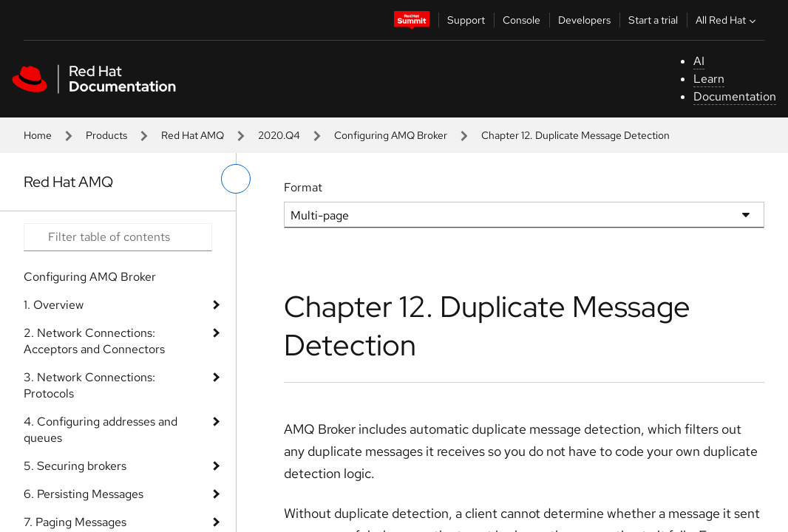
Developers (584, 20)
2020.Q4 (279, 135)
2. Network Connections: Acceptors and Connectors (94, 341)
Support (466, 20)
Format (303, 187)
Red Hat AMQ (193, 135)
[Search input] (118, 237)
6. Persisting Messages (84, 494)
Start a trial (653, 20)
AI (699, 61)
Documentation (735, 96)
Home (38, 135)
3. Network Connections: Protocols (89, 385)
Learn (709, 79)
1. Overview (54, 305)
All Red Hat (727, 20)
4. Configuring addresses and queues (101, 430)
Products (106, 135)
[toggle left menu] (236, 179)
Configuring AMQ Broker (391, 135)
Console (522, 20)
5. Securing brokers (75, 466)
